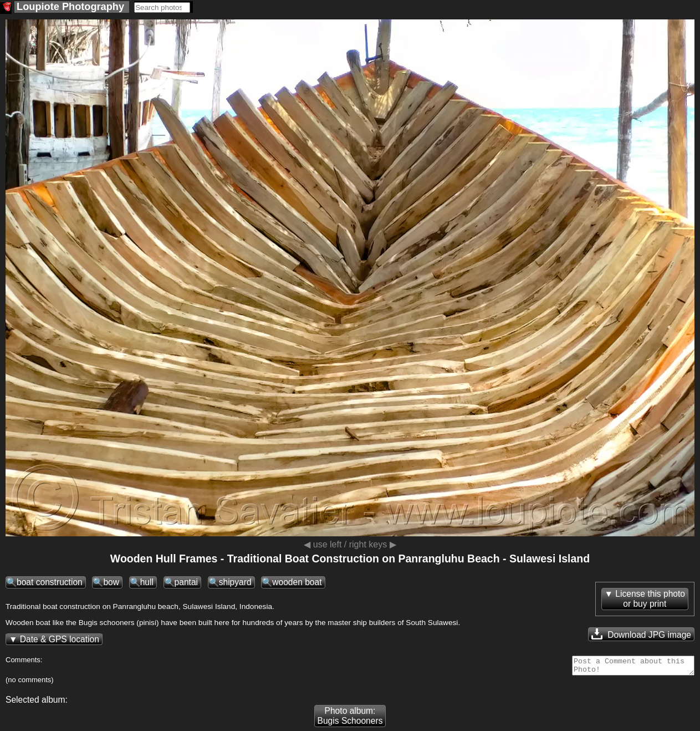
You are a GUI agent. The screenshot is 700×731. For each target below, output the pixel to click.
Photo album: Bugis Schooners (350, 719)
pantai (187, 582)
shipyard (235, 582)
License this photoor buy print (650, 599)
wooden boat (297, 582)
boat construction (50, 582)
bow (111, 582)
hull (147, 582)
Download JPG (641, 634)
